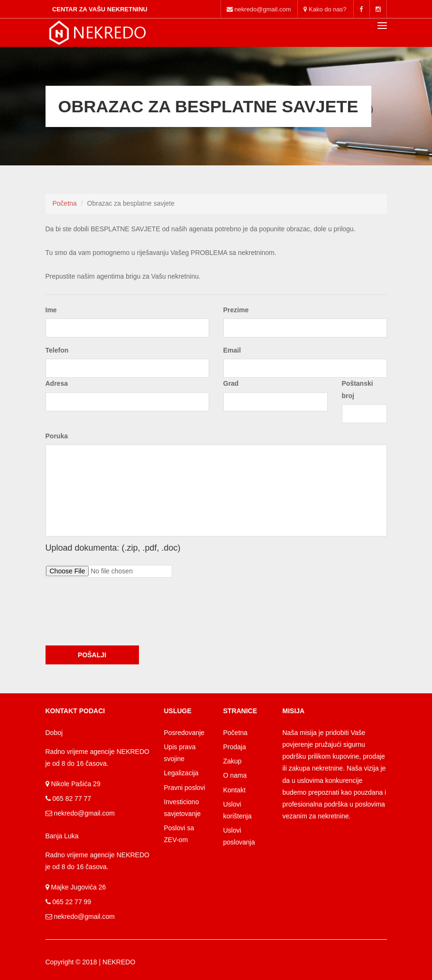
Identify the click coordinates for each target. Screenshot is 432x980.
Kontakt (234, 790)
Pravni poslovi (185, 788)
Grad (231, 383)
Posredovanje (184, 733)
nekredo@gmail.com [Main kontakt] (259, 9)
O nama (235, 775)
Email (232, 350)
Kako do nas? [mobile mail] (325, 9)
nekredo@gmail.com (84, 813)
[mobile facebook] (361, 9)
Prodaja (235, 747)
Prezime (236, 310)
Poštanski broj (358, 389)
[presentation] (118, 620)
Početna (65, 203)
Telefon (57, 350)
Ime (51, 310)
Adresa (57, 383)
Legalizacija (181, 773)
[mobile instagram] (378, 9)
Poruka (57, 436)
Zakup (233, 761)
